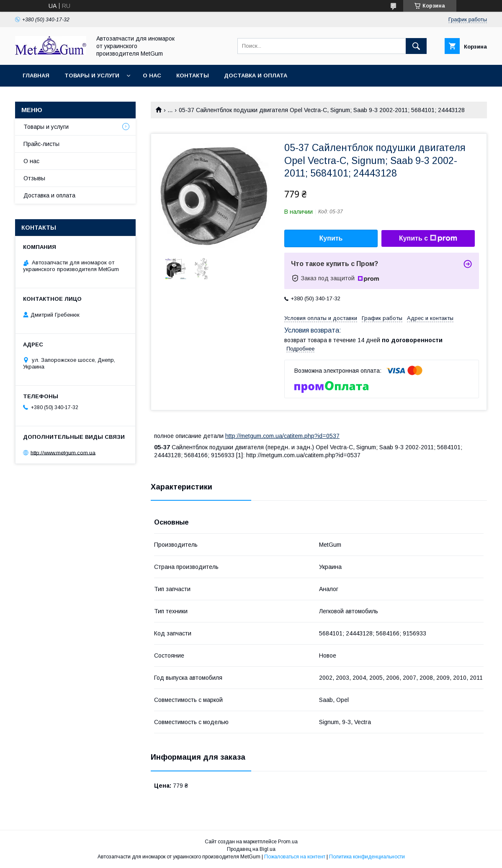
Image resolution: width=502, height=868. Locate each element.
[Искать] (416, 46)
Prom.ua (288, 842)
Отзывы (34, 178)
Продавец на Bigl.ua (251, 849)
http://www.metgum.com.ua (63, 452)
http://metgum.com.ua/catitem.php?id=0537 (282, 436)
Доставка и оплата (256, 76)
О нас (152, 76)
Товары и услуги (92, 76)
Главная (36, 76)
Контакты (193, 76)
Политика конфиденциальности (367, 857)
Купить (331, 238)
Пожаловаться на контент (295, 857)
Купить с (428, 238)
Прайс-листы (41, 144)
